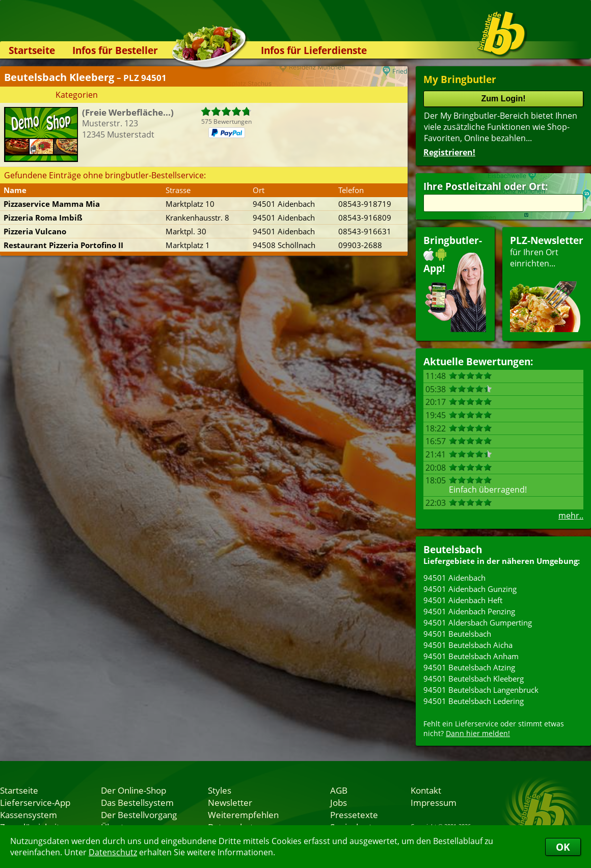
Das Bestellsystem (137, 802)
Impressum (434, 802)
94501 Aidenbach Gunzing (470, 589)
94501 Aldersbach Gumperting (478, 622)
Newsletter (230, 802)
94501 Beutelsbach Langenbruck (481, 690)
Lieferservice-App (35, 802)
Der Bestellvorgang (139, 815)
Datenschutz (113, 852)
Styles (220, 790)
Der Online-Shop (133, 790)
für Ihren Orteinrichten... (547, 283)
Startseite (32, 50)
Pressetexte (354, 815)
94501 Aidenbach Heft (463, 600)
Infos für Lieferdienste (314, 50)
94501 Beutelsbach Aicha (468, 645)
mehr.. (571, 516)
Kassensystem (29, 815)
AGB (339, 790)
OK (563, 847)
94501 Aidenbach (454, 578)
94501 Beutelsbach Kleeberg (474, 679)
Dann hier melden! (478, 733)
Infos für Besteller (115, 50)
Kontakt (426, 790)
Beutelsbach (453, 549)
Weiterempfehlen (243, 815)
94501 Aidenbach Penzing (469, 611)
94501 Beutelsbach (457, 634)
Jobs (339, 802)
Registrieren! (449, 152)
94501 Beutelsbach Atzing (469, 667)
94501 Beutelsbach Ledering (474, 701)
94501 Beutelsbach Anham (471, 656)
